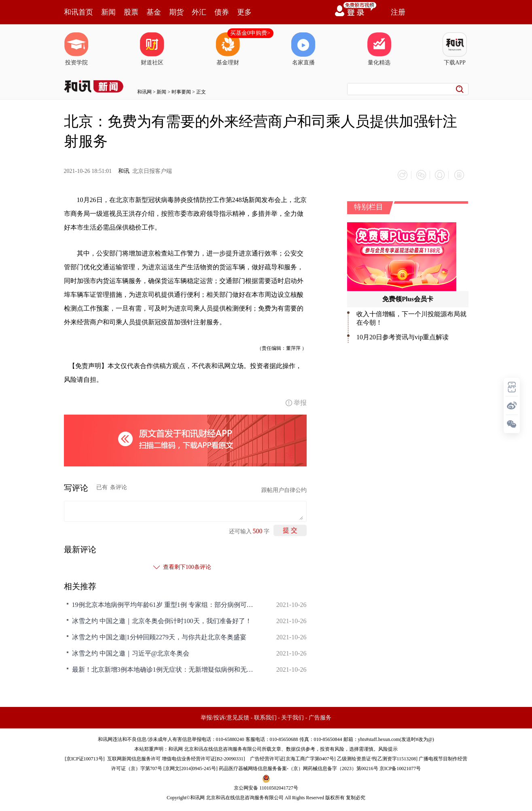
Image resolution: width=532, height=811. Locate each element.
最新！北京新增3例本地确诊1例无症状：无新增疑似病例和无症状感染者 (165, 668)
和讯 (124, 171)
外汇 (199, 12)
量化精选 (379, 49)
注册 (398, 12)
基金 (154, 12)
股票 (131, 12)
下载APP (455, 49)
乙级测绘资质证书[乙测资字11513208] (377, 758)
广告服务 (320, 716)
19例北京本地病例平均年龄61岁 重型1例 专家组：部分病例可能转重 (165, 603)
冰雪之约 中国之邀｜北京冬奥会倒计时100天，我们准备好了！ (162, 620)
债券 (222, 12)
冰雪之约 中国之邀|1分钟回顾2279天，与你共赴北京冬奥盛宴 (159, 636)
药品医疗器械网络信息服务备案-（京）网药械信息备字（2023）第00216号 (299, 767)
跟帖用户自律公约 (284, 489)
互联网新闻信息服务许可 (134, 758)
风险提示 (388, 748)
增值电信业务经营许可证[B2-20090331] (203, 758)
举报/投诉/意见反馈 (225, 716)
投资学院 (76, 49)
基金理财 (228, 49)
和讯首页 (78, 12)
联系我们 (265, 716)
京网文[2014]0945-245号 (191, 767)
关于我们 (292, 716)
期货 (176, 12)
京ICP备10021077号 (400, 767)
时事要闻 (181, 92)
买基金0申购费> (250, 33)
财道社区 (152, 49)
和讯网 (144, 92)
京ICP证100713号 (85, 758)
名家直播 (303, 49)
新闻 (108, 12)
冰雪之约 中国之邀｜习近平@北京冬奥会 (131, 652)
